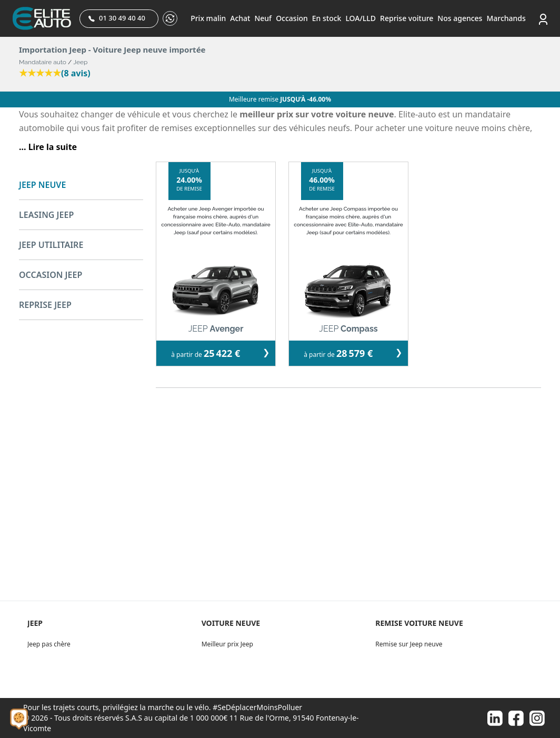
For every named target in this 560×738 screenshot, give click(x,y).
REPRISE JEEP (45, 305)
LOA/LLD (361, 18)
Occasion (292, 18)
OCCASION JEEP (51, 275)
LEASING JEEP (46, 215)
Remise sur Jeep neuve (409, 644)
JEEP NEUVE (42, 185)
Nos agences (460, 18)
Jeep (80, 62)
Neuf (263, 18)
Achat (240, 18)
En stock (327, 18)
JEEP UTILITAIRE (51, 245)
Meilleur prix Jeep (227, 644)
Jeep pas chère (49, 644)
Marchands (506, 18)
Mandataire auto (43, 62)
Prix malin (208, 18)
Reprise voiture (407, 18)
